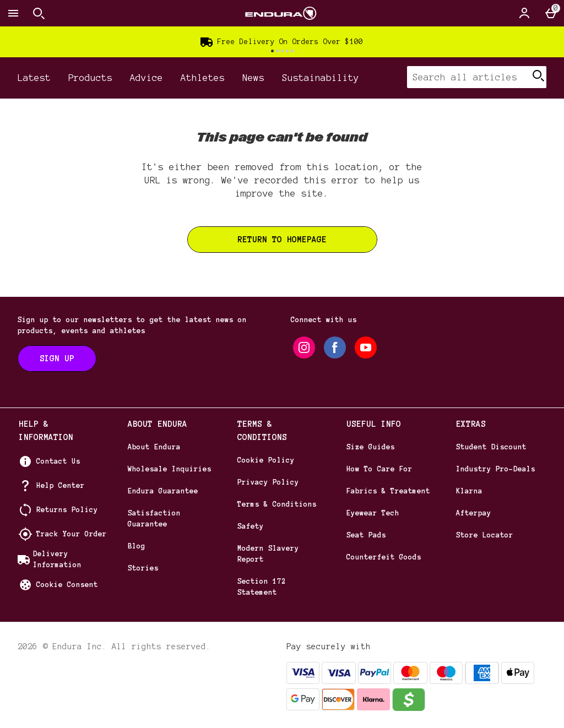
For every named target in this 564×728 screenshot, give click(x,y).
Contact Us (58, 461)
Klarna (469, 491)
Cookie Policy (266, 460)
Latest (34, 78)
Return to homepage (282, 240)
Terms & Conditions (277, 504)
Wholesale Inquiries (170, 469)
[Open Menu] (13, 13)
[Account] (524, 13)
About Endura (154, 447)
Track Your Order (72, 534)
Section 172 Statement (262, 587)
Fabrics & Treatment (388, 491)
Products (90, 78)
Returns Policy (67, 510)
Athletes (203, 78)
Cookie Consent (67, 585)
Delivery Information (57, 559)
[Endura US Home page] (281, 13)
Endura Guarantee (163, 491)
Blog (137, 546)
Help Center (61, 486)
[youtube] (366, 347)
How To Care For (379, 469)
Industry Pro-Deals (496, 469)
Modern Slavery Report (268, 554)
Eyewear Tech (373, 513)
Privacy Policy (268, 482)
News (253, 78)
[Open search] (39, 13)
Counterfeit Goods (384, 557)
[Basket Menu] (551, 13)
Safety (251, 526)
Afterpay (474, 513)
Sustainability (321, 78)
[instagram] (304, 347)
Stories (143, 568)
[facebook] (335, 347)
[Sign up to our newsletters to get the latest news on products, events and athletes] (57, 358)
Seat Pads (366, 535)
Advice (147, 78)
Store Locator (485, 535)
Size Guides (371, 447)
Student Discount (491, 447)
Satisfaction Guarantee (154, 519)
